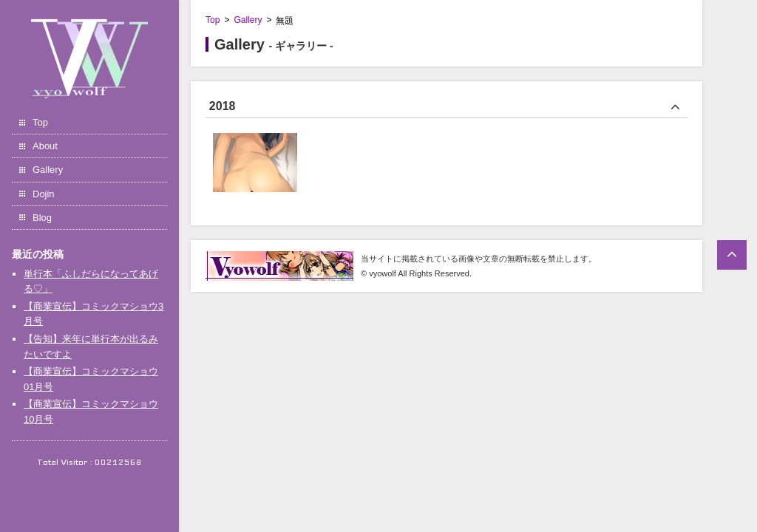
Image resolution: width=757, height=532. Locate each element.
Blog (42, 218)
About (45, 146)
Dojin (44, 194)
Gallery (48, 170)
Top (40, 122)
